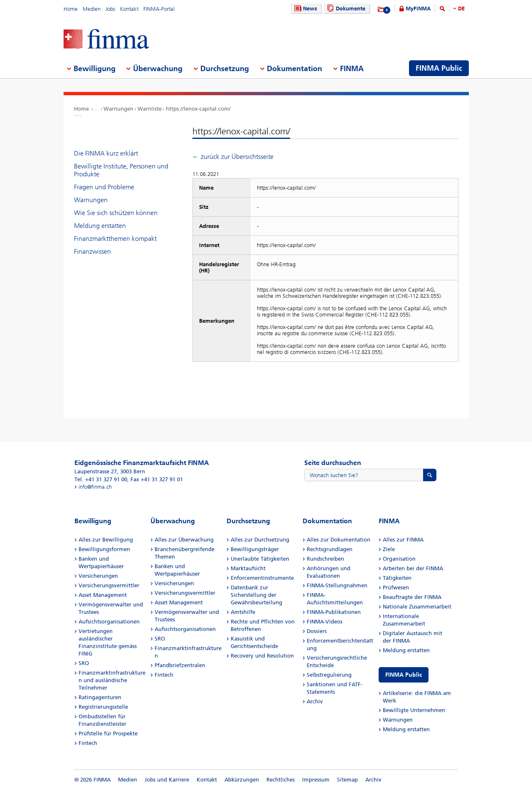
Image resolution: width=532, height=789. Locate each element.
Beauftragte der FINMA (412, 597)
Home (71, 9)
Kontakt (129, 9)
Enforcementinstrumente (262, 578)
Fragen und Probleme (104, 187)
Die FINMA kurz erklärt (106, 153)
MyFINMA (418, 9)
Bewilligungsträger (255, 549)
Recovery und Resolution (262, 656)
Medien (92, 9)
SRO (84, 663)
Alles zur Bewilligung (106, 540)
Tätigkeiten (397, 578)
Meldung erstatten (100, 226)
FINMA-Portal (159, 9)
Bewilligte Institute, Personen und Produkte (121, 170)
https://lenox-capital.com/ (198, 109)
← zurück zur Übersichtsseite (233, 157)
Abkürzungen (242, 780)
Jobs (110, 9)
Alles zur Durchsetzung (260, 540)
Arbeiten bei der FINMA (413, 568)
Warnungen (118, 109)
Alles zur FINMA (403, 540)
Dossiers (317, 631)
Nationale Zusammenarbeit (417, 607)
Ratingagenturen (100, 697)
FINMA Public (404, 675)
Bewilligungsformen (104, 549)
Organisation (399, 559)
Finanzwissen (92, 251)
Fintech (88, 743)
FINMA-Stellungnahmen (337, 585)
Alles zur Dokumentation (339, 540)
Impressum (316, 780)
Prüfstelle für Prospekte (108, 733)
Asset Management (103, 595)
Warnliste (150, 109)
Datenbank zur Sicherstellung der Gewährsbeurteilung (256, 595)
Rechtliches (281, 780)
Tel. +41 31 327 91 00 (101, 479)
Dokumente (345, 9)
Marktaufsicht (248, 568)
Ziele (389, 549)
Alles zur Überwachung (184, 540)
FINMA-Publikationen (334, 612)
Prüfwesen (396, 587)
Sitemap (347, 780)
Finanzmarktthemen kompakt (115, 239)
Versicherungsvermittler (109, 585)
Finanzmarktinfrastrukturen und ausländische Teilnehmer (112, 680)
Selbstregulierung (329, 675)
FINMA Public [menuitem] (439, 68)
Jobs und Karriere (167, 780)
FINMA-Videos (325, 622)
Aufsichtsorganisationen (109, 622)
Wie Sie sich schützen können (116, 213)
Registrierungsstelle (103, 707)
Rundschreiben (325, 559)
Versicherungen (98, 576)
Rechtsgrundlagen (330, 549)
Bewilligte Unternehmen (414, 710)
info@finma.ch (95, 487)
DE (461, 9)
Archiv (315, 701)
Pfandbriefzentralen (180, 665)
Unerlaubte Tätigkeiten (260, 559)
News (305, 9)
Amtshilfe (243, 612)
